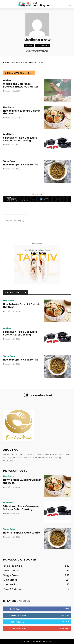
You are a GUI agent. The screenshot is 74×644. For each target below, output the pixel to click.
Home (6, 63)
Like (67, 609)
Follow (65, 615)
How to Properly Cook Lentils (21, 165)
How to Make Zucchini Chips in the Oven (22, 112)
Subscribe (64, 628)
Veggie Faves (9, 161)
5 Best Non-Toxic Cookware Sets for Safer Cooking (20, 139)
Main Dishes (9, 107)
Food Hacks (8, 80)
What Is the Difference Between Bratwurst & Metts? (21, 85)
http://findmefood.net (37, 51)
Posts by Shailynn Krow (32, 63)
